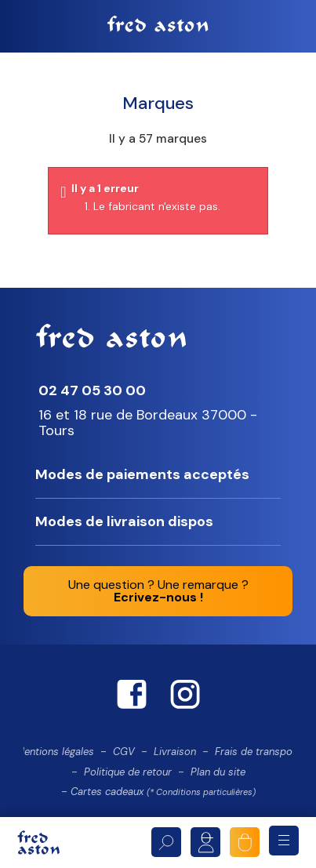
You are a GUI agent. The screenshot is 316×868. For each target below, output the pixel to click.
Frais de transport (258, 752)
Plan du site (218, 772)
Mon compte (205, 842)
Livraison (175, 752)
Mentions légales (55, 752)
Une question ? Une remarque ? (158, 591)
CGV (124, 752)
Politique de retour (128, 772)
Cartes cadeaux (163, 792)
